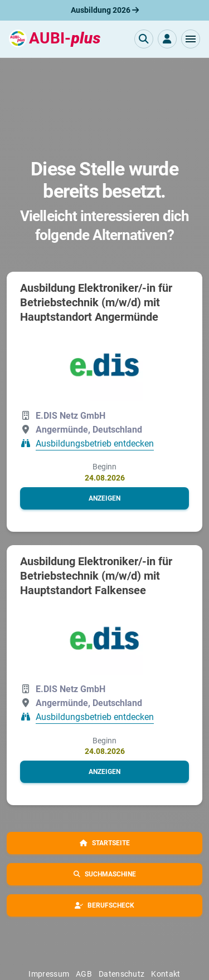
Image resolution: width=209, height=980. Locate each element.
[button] (191, 39)
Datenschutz (121, 974)
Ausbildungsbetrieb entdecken (95, 444)
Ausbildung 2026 (105, 10)
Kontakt (166, 974)
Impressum (49, 974)
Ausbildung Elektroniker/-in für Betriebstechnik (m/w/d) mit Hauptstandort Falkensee (96, 576)
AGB (84, 974)
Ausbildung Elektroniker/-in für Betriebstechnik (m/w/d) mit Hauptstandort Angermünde (96, 302)
